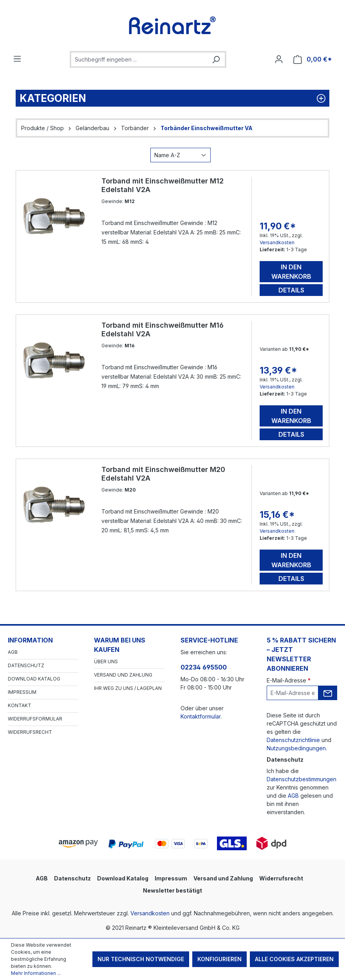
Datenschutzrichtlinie (293, 740)
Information (30, 640)
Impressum (22, 692)
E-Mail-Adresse (289, 680)
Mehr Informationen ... (36, 973)
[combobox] (139, 59)
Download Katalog (34, 679)
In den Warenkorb (291, 272)
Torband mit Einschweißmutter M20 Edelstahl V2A (163, 474)
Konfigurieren (219, 959)
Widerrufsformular (35, 719)
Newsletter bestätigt (172, 890)
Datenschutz (26, 665)
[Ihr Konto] (279, 59)
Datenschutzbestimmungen (302, 779)
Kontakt (20, 705)
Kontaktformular (200, 716)
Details (291, 290)
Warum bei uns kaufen (120, 645)
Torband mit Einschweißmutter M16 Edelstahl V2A (163, 329)
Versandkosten (277, 242)
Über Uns (106, 661)
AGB (13, 652)
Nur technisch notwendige (141, 959)
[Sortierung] (181, 155)
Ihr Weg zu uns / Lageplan (128, 688)
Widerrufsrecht (30, 732)
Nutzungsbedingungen (296, 748)
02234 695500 (204, 667)
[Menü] (17, 59)
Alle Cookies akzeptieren (294, 959)
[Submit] (328, 693)
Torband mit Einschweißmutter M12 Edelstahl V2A (163, 185)
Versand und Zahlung (123, 675)
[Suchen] (216, 59)
